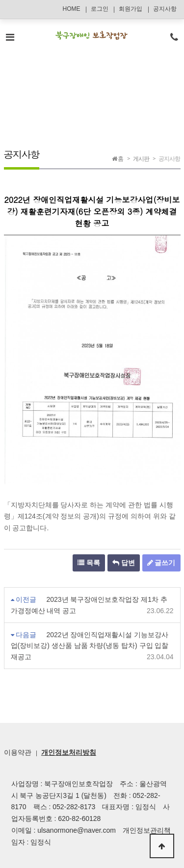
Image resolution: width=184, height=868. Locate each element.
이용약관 (18, 752)
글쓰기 (161, 563)
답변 (124, 563)
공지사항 (165, 9)
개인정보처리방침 (69, 752)
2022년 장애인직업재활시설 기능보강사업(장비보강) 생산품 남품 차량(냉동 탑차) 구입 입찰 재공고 (90, 646)
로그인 (100, 9)
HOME (71, 9)
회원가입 (131, 9)
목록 (89, 563)
